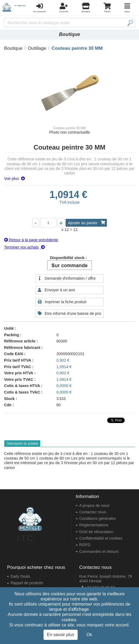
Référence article (20, 341)
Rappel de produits (27, 583)
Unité (9, 328)
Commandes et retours (99, 551)
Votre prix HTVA (19, 373)
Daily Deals (20, 576)
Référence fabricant (22, 348)
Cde (8, 405)
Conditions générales (98, 518)
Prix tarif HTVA (18, 360)
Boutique (13, 48)
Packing (11, 335)
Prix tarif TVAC (18, 367)
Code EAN (13, 354)
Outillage (37, 48)
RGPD (85, 545)
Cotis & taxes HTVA (22, 386)
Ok (89, 635)
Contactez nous (93, 512)
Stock (9, 399)
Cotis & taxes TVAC (22, 392)
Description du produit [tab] (22, 444)
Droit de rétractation (96, 532)
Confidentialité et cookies (101, 538)
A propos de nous (94, 506)
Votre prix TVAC (19, 379)
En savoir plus (61, 635)
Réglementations (94, 525)
